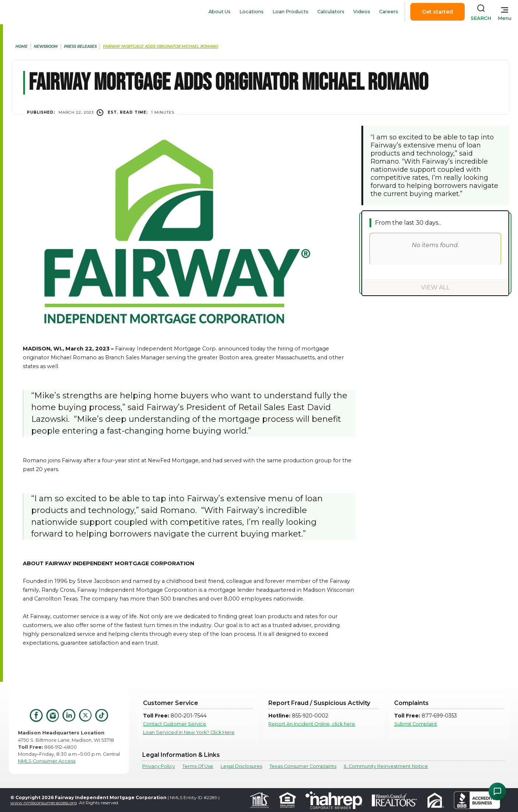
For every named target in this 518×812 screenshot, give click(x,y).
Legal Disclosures (241, 766)
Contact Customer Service (175, 724)
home (22, 47)
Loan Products (290, 12)
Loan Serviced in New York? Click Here (189, 732)
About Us (219, 12)
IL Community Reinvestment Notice (386, 766)
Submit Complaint (416, 724)
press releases (80, 47)
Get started (437, 12)
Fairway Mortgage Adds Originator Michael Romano (160, 47)
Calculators (331, 12)
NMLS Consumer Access (47, 761)
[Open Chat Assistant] (497, 791)
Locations (251, 12)
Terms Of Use (198, 766)
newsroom (46, 47)
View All (435, 287)
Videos (362, 12)
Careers (389, 12)
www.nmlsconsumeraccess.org (44, 803)
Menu (505, 18)
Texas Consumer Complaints (303, 766)
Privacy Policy (159, 766)
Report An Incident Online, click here (312, 724)
